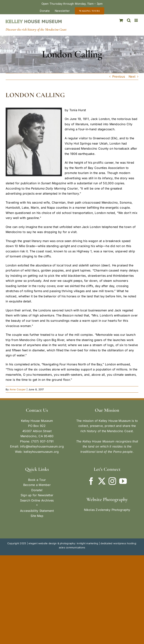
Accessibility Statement (37, 511)
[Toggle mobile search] (129, 20)
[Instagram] (112, 481)
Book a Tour (37, 480)
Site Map (37, 516)
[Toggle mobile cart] (121, 20)
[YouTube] (123, 481)
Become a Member (37, 485)
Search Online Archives (37, 500)
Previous (119, 76)
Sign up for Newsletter (37, 495)
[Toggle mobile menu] (136, 20)
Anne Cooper (18, 389)
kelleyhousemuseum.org (41, 452)
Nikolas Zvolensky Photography (107, 510)
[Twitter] (102, 481)
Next (132, 76)
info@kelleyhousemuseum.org (42, 446)
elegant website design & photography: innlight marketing (63, 543)
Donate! (37, 490)
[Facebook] (91, 481)
